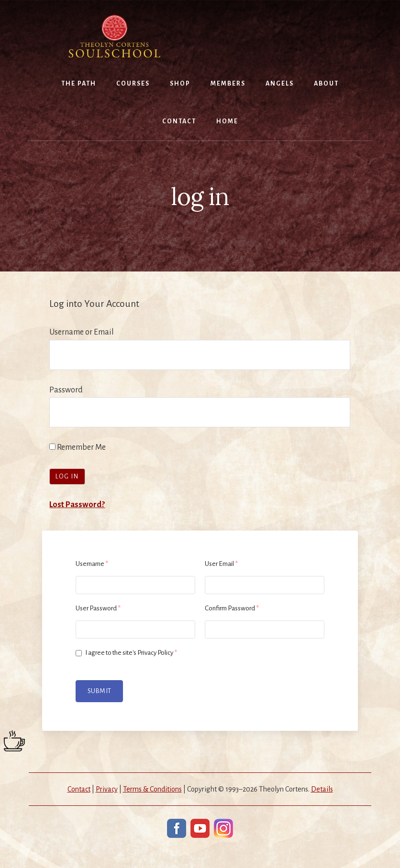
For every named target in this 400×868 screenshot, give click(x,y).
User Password (98, 608)
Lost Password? (77, 505)
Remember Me (78, 447)
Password (66, 390)
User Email (221, 564)
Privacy (107, 789)
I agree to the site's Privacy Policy (126, 653)
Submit (99, 691)
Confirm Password (232, 608)
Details (322, 789)
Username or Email (82, 332)
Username (92, 564)
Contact (79, 789)
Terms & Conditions (152, 789)
